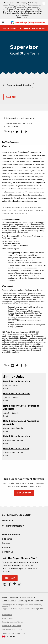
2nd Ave (30, 601)
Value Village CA (29, 597)
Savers (4, 597)
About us (7, 548)
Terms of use (7, 615)
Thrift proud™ (13, 526)
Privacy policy (8, 618)
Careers (6, 543)
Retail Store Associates (17, 394)
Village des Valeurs (9, 601)
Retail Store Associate (16, 448)
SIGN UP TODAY (24, 493)
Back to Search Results (19, 85)
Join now (10, 578)
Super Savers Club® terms (12, 622)
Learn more (22, 17)
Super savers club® (16, 515)
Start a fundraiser (11, 535)
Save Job (11, 97)
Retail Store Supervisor (17, 381)
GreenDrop (39, 601)
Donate (27, 28)
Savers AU (22, 601)
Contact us (8, 552)
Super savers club (12, 28)
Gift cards (7, 539)
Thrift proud (38, 28)
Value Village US (15, 597)
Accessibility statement (11, 626)
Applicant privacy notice (12, 629)
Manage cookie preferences (13, 633)
